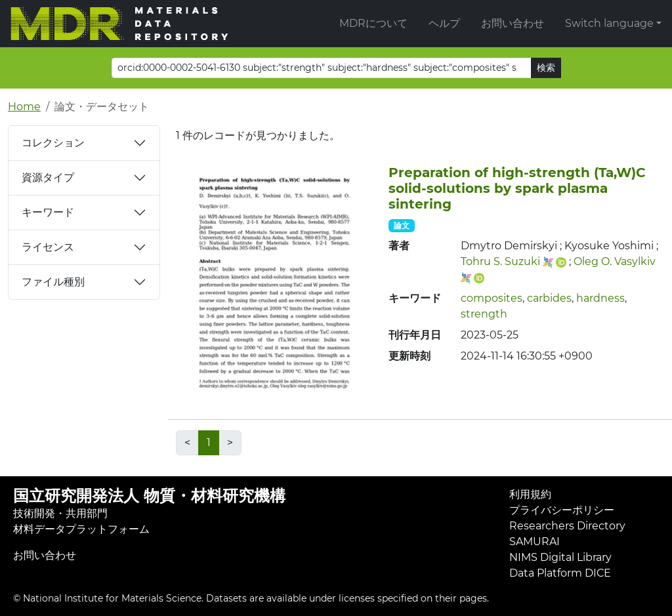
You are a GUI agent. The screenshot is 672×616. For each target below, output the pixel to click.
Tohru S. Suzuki (500, 261)
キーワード (48, 212)
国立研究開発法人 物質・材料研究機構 (149, 496)
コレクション (53, 143)
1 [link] (209, 442)
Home (24, 107)
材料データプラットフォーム (81, 529)
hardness (600, 298)
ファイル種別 (53, 282)
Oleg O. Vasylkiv (615, 261)
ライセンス (48, 247)
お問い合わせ (513, 23)
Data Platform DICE (560, 573)
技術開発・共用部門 (60, 513)
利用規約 (530, 494)
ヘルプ (444, 23)
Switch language (609, 23)
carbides (549, 298)
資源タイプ (48, 177)
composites (492, 298)
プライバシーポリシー (562, 510)
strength (484, 314)
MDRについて (373, 23)
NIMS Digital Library (560, 557)
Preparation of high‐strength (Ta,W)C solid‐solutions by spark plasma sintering (517, 188)
